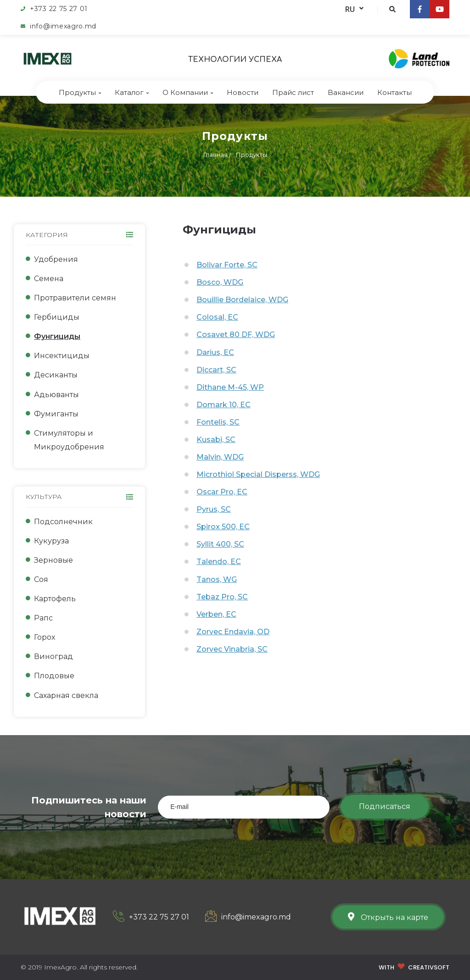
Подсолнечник (63, 522)
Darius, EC (215, 352)
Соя (41, 579)
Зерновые (53, 560)
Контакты (394, 92)
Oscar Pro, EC (222, 492)
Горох (45, 637)
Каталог (132, 92)
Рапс (43, 618)
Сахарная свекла (66, 695)
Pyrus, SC (214, 509)
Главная (215, 155)
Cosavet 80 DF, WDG (236, 335)
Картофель (55, 599)
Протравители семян (75, 298)
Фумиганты (56, 414)
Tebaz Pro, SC (222, 597)
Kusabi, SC (216, 440)
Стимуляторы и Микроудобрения (69, 440)
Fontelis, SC (218, 422)
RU (354, 9)
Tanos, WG (217, 579)
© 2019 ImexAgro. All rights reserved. (79, 967)
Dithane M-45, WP (230, 387)
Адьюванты (56, 395)
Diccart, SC (216, 370)
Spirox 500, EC (223, 527)
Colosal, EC (217, 317)
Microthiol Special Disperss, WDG (258, 474)
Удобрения (56, 259)
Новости (243, 92)
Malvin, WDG (220, 457)
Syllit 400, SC (220, 544)
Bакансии (346, 92)
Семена (49, 279)
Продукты (80, 92)
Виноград (53, 656)
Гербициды (57, 317)
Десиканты (56, 375)
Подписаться (385, 806)
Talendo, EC (219, 562)
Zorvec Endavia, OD (233, 632)
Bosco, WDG (220, 282)
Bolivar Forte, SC (227, 265)
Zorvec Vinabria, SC (232, 649)
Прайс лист (293, 92)
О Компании (188, 92)
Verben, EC (216, 614)
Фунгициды (57, 336)
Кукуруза (51, 541)
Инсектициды (62, 356)
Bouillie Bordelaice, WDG (242, 300)
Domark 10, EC (224, 405)
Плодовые (54, 676)
